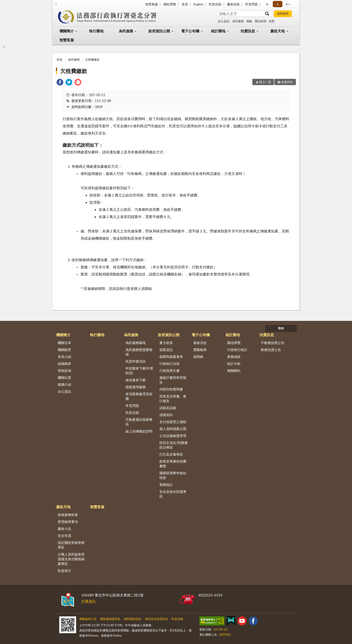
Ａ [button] (277, 4)
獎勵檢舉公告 (88, 619)
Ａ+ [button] (288, 4)
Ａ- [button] (267, 4)
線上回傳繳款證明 (139, 431)
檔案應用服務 (136, 387)
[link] (60, 83)
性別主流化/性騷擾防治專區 (174, 445)
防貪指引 (64, 571)
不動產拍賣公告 (273, 343)
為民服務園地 (136, 343)
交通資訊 (88, 601)
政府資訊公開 (159, 31)
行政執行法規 (169, 364)
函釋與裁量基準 (171, 357)
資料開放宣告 (133, 619)
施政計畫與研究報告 (173, 380)
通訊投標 (260, 21)
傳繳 (249, 21)
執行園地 (96, 31)
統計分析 (234, 364)
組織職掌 (64, 364)
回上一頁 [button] (265, 82)
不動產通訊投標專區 (139, 422)
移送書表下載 (136, 380)
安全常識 (64, 536)
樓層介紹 (64, 384)
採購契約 (166, 415)
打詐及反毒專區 (171, 454)
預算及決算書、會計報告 (173, 398)
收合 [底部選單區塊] (281, 328)
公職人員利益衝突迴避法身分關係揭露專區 (71, 559)
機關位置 (64, 377)
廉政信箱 (233, 4)
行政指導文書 (169, 371)
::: (56, 3)
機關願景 (64, 350)
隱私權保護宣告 (110, 619)
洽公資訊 (224, 21)
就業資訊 (166, 350)
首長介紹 (64, 357)
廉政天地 (277, 31)
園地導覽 (234, 343)
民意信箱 (215, 4)
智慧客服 (152, 4)
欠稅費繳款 (92, 60)
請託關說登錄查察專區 (71, 545)
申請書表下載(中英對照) (139, 371)
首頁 (185, 4)
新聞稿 (198, 357)
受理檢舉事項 (68, 522)
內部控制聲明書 (171, 389)
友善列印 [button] (287, 82)
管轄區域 (64, 371)
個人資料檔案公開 (173, 429)
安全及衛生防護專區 (173, 494)
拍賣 (272, 21)
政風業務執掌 (68, 515)
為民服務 (238, 21)
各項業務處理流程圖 (139, 396)
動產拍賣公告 (271, 350)
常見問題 (251, 4)
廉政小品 (64, 529)
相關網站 (234, 371)
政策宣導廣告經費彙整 (173, 464)
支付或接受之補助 (173, 422)
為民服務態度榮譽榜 (139, 352)
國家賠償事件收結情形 (173, 475)
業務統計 (166, 485)
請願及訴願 (168, 408)
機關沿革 (64, 343)
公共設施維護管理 (173, 436)
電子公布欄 (190, 31)
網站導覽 (170, 4)
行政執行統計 (237, 350)
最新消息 (200, 343)
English (198, 4)
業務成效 (234, 357)
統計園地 (218, 31)
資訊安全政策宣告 (156, 619)
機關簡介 (67, 31)
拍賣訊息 (248, 31)
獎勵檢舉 (200, 350)
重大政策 (166, 343)
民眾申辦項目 (136, 361)
